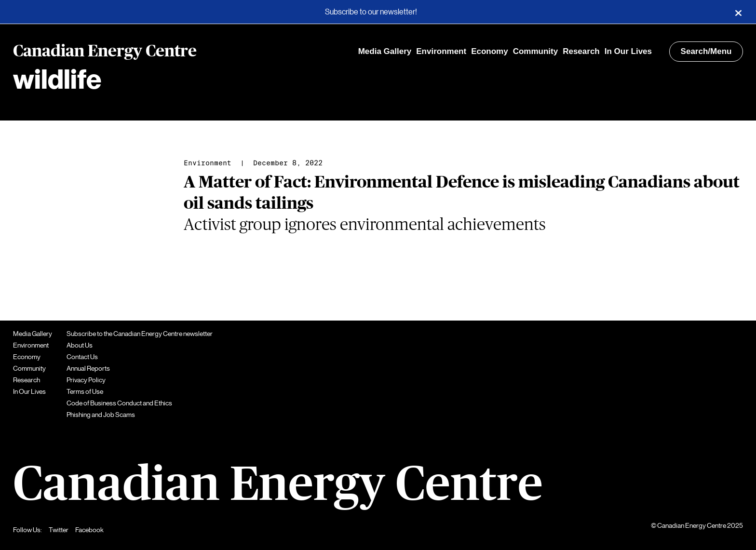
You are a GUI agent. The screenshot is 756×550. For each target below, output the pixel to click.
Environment (441, 51)
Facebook (89, 530)
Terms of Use (85, 391)
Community (536, 51)
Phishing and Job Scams (101, 415)
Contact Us (82, 357)
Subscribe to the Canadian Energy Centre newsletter (140, 334)
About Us (80, 345)
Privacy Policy (86, 380)
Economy (490, 51)
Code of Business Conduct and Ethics (119, 403)
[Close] (738, 12)
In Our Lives (628, 51)
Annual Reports (88, 368)
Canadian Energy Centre (105, 52)
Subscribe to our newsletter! (371, 12)
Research (581, 51)
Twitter (59, 530)
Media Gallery (385, 51)
